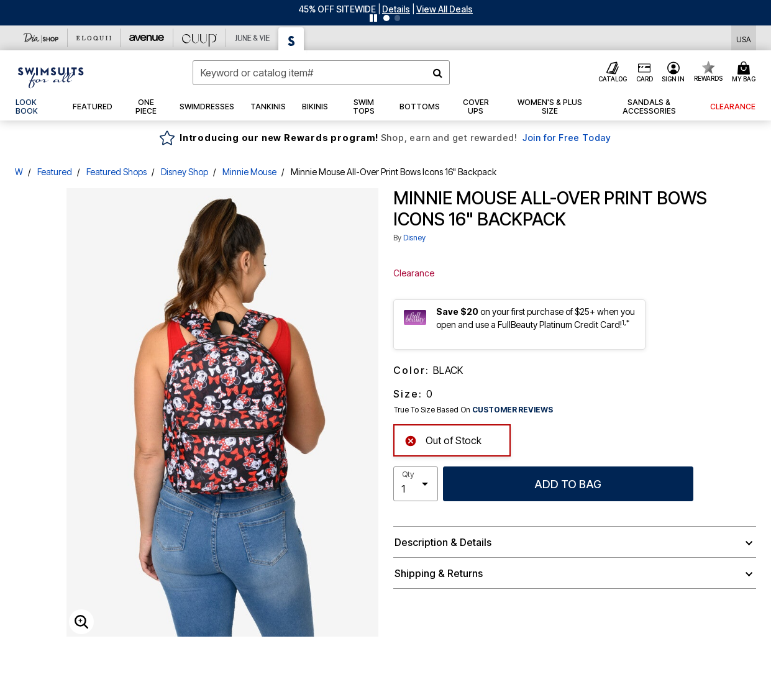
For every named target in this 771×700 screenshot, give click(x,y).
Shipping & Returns (439, 573)
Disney (414, 238)
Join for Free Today (567, 138)
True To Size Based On (473, 410)
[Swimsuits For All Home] (51, 76)
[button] (396, 9)
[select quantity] (416, 484)
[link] (36, 107)
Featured (55, 172)
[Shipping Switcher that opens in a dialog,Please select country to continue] (744, 38)
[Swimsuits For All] (291, 39)
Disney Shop (185, 172)
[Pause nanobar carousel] (373, 18)
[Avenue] (147, 38)
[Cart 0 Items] (746, 73)
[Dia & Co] (41, 38)
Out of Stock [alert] (443, 439)
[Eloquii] (94, 38)
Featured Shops (116, 172)
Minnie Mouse (249, 172)
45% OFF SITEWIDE (337, 9)
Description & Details (443, 542)
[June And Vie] (253, 38)
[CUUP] (200, 38)
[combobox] (321, 73)
